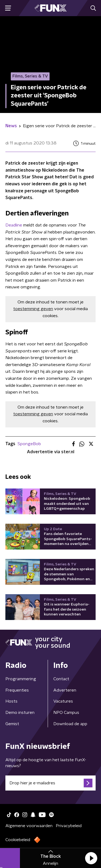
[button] (91, 858)
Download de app (70, 724)
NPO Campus (66, 713)
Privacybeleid (69, 826)
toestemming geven (33, 309)
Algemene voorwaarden (29, 826)
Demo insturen (20, 713)
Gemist (12, 724)
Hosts (11, 701)
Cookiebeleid (18, 840)
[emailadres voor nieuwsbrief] (50, 783)
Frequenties (17, 690)
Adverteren (65, 690)
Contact (61, 679)
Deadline (14, 225)
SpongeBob (29, 444)
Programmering (21, 679)
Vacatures (63, 701)
